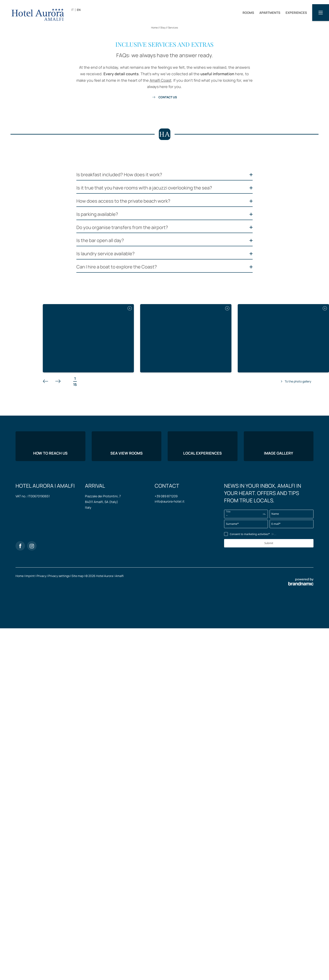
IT (72, 10)
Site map (78, 933)
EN (79, 10)
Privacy (42, 933)
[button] (321, 13)
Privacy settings (59, 933)
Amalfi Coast (161, 80)
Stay (163, 28)
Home (155, 28)
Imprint (30, 933)
